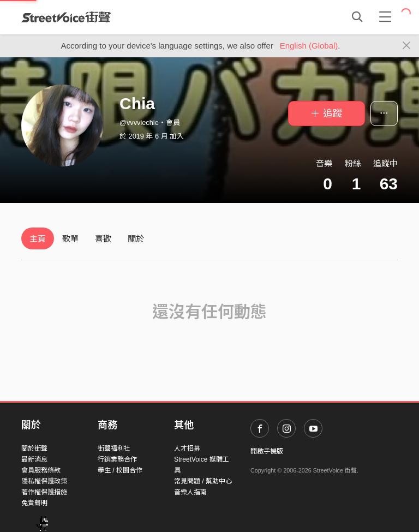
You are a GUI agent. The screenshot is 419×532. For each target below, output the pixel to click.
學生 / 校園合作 (120, 470)
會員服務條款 (41, 470)
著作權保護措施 (44, 492)
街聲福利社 (114, 449)
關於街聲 (34, 449)
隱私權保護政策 (44, 481)
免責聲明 (34, 503)
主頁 (38, 239)
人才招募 (187, 449)
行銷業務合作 (117, 459)
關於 (136, 239)
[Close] (407, 46)
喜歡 (103, 239)
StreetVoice (66, 17)
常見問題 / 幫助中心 (203, 481)
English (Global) (309, 46)
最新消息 (34, 459)
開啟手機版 (267, 451)
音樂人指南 (190, 492)
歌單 (70, 239)
